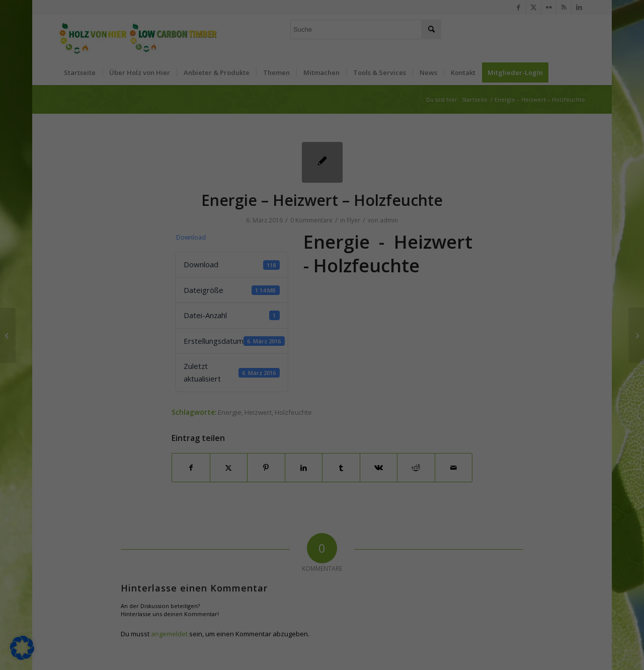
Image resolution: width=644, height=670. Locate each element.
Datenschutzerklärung (172, 164)
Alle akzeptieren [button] (225, 206)
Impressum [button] (374, 289)
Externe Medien (365, 85)
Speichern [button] (419, 206)
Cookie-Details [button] (274, 289)
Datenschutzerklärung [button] (326, 289)
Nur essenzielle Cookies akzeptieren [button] (322, 236)
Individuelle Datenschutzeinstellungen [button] (322, 266)
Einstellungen (207, 173)
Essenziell (355, 33)
